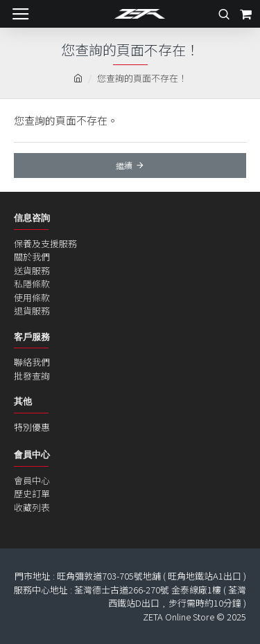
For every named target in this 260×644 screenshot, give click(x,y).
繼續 (124, 165)
